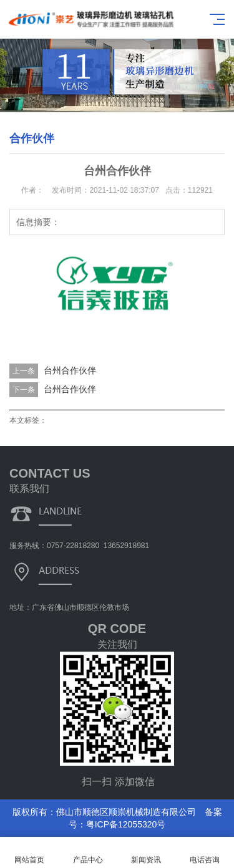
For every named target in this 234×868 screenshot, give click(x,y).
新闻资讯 (147, 853)
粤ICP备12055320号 (126, 824)
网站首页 (29, 853)
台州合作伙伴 (70, 370)
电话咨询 (205, 853)
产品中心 (88, 853)
